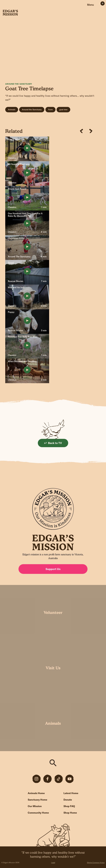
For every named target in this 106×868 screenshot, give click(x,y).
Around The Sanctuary (19, 84)
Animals (12, 110)
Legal (53, 863)
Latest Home (71, 793)
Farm (50, 110)
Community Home (38, 813)
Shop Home (70, 813)
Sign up (77, 480)
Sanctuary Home (37, 800)
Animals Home (36, 793)
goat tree (63, 110)
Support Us (53, 569)
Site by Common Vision (96, 863)
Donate (68, 800)
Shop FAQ (69, 806)
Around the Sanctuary (32, 110)
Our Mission (35, 806)
